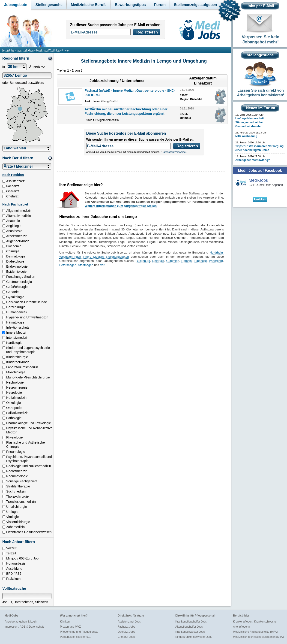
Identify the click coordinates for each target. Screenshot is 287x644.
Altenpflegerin (241, 627)
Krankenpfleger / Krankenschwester (255, 622)
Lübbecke (200, 261)
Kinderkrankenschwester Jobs (194, 637)
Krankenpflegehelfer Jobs (191, 622)
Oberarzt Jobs (126, 632)
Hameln (187, 261)
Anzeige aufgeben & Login (21, 622)
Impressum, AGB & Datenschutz (24, 627)
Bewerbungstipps (130, 5)
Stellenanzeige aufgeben (196, 5)
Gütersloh (173, 261)
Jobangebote (16, 5)
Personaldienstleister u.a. (76, 637)
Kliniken (65, 622)
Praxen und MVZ (70, 627)
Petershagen (68, 265)
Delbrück (158, 261)
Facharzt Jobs (126, 627)
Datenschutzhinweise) (174, 152)
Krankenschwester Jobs (190, 632)
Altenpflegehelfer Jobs (189, 627)
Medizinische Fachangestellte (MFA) (255, 632)
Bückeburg (143, 261)
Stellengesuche (49, 5)
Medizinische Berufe (89, 5)
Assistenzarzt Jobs (129, 622)
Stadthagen (86, 265)
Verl (102, 265)
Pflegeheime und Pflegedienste (79, 632)
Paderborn (216, 261)
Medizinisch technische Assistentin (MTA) (258, 637)
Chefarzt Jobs (126, 637)
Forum (160, 5)
